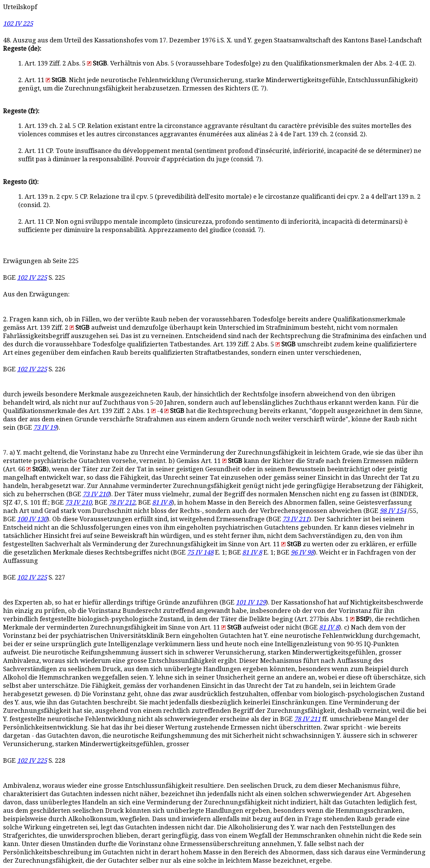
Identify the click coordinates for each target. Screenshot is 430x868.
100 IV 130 (32, 519)
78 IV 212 (122, 503)
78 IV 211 (307, 719)
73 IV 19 (45, 428)
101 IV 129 (251, 602)
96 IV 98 (302, 552)
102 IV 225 (18, 24)
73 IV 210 (96, 494)
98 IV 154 (393, 511)
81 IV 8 (162, 503)
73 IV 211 (296, 519)
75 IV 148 (200, 552)
